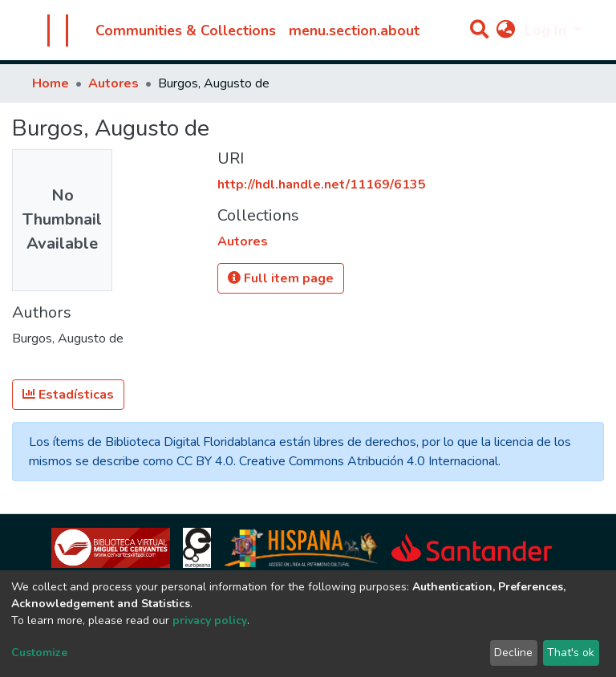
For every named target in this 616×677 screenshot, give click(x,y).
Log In (547, 30)
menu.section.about (354, 30)
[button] (506, 30)
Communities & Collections (186, 30)
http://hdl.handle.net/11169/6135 (322, 184)
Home (51, 83)
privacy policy (210, 620)
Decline (513, 653)
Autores (113, 83)
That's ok (571, 653)
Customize (39, 653)
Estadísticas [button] (68, 395)
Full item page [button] (281, 278)
